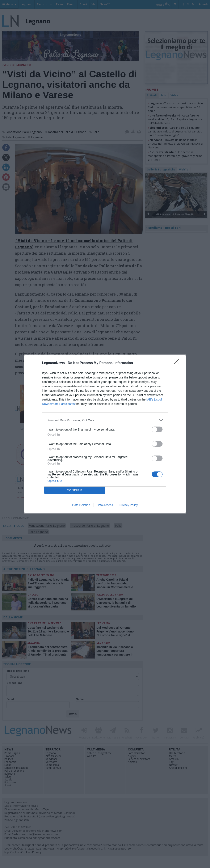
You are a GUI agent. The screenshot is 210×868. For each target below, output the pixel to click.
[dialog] (105, 434)
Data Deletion (81, 505)
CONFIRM (75, 490)
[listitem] (105, 420)
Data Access (105, 505)
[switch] (157, 429)
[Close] (178, 363)
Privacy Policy (129, 505)
